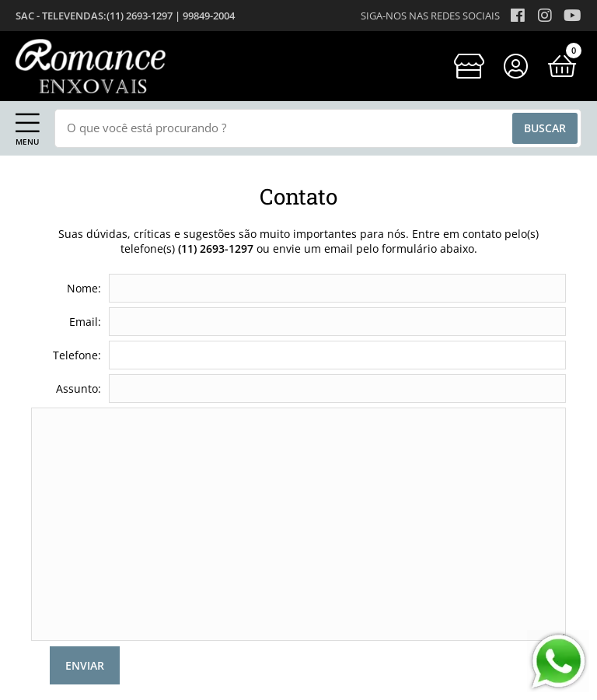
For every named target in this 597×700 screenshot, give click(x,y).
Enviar (85, 665)
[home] (91, 66)
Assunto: (79, 388)
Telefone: (77, 355)
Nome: (84, 288)
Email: (85, 322)
